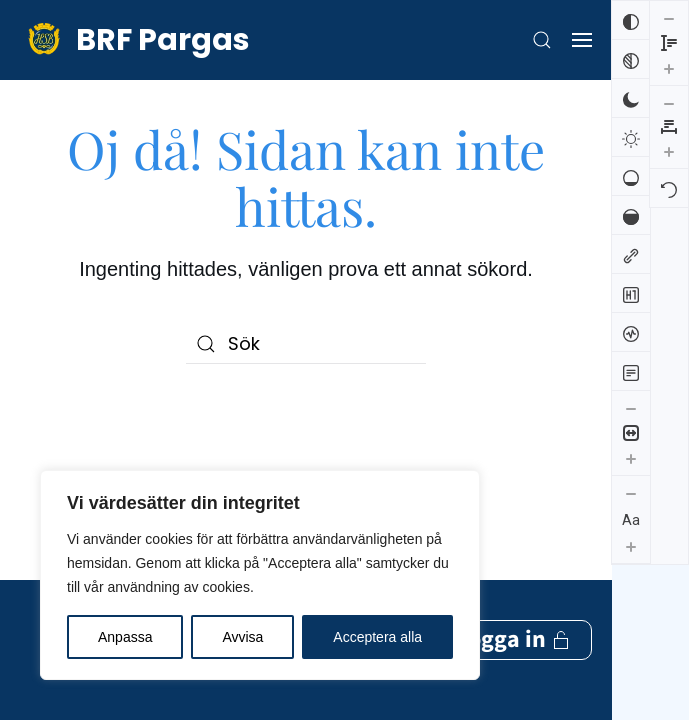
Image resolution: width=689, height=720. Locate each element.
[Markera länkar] (631, 254)
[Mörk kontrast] (631, 98)
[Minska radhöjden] (631, 581)
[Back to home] (135, 40)
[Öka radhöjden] (631, 631)
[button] (542, 40)
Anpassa (125, 637)
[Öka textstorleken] (631, 546)
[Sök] (306, 344)
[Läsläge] (631, 371)
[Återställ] (669, 103)
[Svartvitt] (631, 59)
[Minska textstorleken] (631, 493)
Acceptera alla (377, 637)
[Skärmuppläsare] (631, 332)
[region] (260, 575)
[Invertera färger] (631, 20)
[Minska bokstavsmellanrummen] (669, 18)
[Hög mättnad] (631, 215)
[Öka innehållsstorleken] (631, 458)
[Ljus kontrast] (631, 137)
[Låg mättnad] (631, 176)
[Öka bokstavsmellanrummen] (669, 66)
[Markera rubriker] (631, 293)
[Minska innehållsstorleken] (631, 408)
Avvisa (242, 637)
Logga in (513, 463)
